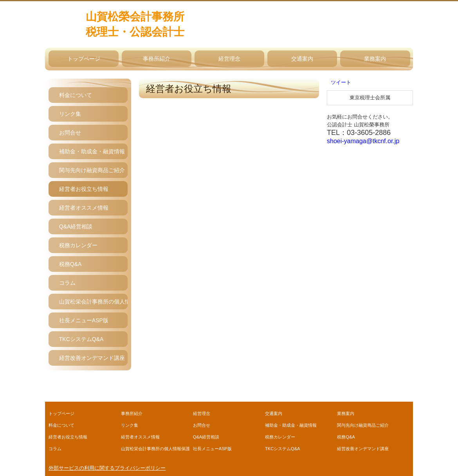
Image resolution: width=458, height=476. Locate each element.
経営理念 (229, 59)
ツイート (341, 82)
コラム (67, 283)
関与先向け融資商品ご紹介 (92, 170)
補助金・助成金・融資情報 (92, 151)
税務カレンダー (78, 245)
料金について (76, 95)
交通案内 (302, 59)
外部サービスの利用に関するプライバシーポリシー (107, 468)
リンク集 (70, 114)
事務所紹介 (157, 59)
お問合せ (70, 133)
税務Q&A (70, 264)
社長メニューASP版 (84, 320)
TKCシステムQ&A (81, 339)
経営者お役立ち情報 (84, 189)
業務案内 (375, 59)
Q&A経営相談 (76, 226)
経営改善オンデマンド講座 (92, 358)
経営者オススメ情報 (84, 208)
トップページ (84, 59)
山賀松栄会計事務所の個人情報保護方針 (93, 302)
